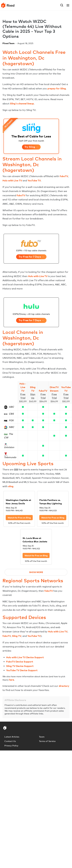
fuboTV (64, 176)
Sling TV (33, 389)
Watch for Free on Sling (19, 518)
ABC (11, 407)
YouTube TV (34, 180)
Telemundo (10, 457)
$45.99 (33, 401)
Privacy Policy (11, 746)
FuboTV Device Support (20, 662)
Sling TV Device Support (20, 666)
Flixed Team (9, 43)
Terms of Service (47, 741)
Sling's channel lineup (22, 104)
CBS (11, 414)
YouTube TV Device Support (22, 670)
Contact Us (10, 741)
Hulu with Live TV (12, 180)
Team (42, 737)
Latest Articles (12, 737)
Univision (9, 447)
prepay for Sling (57, 88)
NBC (11, 427)
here (12, 680)
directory (64, 686)
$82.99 (23, 401)
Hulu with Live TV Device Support (25, 657)
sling (11, 486)
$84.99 (43, 401)
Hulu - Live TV (23, 387)
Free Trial (23, 396)
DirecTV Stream (54, 389)
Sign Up (33, 396)
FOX (11, 420)
